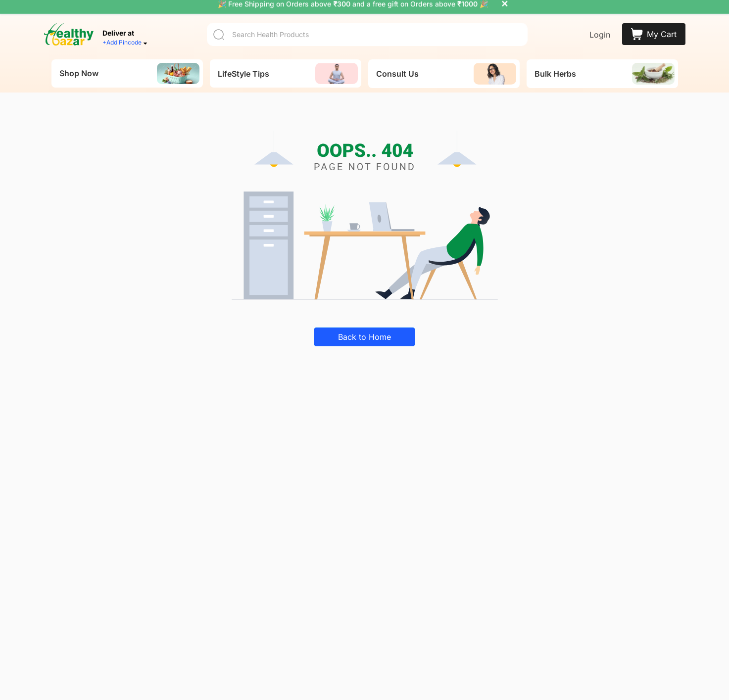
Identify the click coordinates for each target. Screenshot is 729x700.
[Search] (367, 25)
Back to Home (364, 328)
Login (600, 26)
